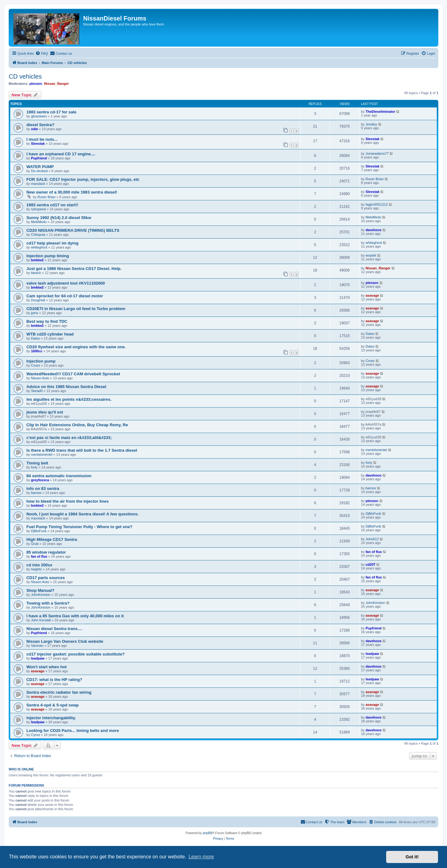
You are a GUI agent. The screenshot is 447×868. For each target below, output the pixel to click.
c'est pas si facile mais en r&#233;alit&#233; (69, 438)
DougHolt (38, 300)
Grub (35, 544)
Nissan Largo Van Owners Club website (65, 641)
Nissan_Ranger (56, 84)
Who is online (21, 769)
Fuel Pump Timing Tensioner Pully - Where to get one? (79, 527)
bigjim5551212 (377, 204)
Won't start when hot (47, 667)
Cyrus (36, 735)
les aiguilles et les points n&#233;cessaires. (69, 399)
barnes (36, 493)
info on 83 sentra (43, 489)
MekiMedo (39, 222)
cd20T (371, 564)
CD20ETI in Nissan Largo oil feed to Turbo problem (76, 309)
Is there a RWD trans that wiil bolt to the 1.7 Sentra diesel (82, 450)
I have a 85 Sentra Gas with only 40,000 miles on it (75, 616)
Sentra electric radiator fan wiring (59, 692)
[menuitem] (42, 53)
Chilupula (38, 235)
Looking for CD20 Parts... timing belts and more (73, 731)
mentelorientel (42, 455)
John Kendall (41, 620)
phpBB (207, 833)
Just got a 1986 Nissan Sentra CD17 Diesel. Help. (74, 269)
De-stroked (39, 171)
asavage (372, 295)
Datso (36, 338)
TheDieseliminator (380, 112)
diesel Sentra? (40, 125)
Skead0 (37, 391)
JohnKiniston (41, 595)
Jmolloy (371, 124)
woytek (371, 255)
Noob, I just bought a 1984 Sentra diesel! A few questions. (83, 514)
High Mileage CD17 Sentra (52, 539)
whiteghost (39, 247)
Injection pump (41, 361)
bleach (36, 273)
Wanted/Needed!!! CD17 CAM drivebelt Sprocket (73, 374)
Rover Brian (375, 179)
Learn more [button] (201, 857)
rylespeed (38, 209)
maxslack (38, 184)
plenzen (36, 84)
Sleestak (38, 144)
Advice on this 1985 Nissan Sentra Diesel (66, 387)
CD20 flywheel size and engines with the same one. (76, 347)
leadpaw (38, 658)
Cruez (36, 365)
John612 (372, 539)
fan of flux (39, 556)
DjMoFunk (373, 514)
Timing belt (37, 463)
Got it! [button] (412, 857)
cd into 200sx (39, 565)
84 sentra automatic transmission (59, 476)
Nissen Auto (40, 378)
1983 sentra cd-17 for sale (51, 112)
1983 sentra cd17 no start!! (52, 205)
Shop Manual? (40, 590)
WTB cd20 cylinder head (50, 334)
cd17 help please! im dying (52, 243)
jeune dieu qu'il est (45, 412)
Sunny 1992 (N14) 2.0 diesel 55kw (59, 218)
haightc (36, 569)
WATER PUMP (40, 167)
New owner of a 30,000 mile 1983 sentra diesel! (72, 192)
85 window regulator (46, 552)
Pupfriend (39, 158)
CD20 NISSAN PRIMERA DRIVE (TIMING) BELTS (73, 230)
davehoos (374, 230)
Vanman (37, 646)
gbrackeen (39, 116)
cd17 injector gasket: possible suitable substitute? (76, 654)
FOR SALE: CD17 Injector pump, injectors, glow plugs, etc (83, 179)
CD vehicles (25, 76)
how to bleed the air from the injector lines (68, 501)
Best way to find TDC (47, 321)
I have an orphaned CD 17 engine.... (61, 154)
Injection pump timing (48, 256)
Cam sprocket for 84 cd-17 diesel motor (65, 296)
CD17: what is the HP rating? (54, 680)
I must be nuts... (42, 139)
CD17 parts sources (46, 578)
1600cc (37, 351)
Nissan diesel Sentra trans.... (54, 629)
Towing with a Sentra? (48, 603)
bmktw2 (37, 260)
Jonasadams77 (377, 153)
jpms (35, 313)
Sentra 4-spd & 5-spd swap (53, 705)
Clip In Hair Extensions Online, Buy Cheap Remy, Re (77, 425)
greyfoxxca (40, 480)
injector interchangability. (51, 718)
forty (34, 467)
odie (35, 129)
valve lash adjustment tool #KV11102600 (66, 283)
